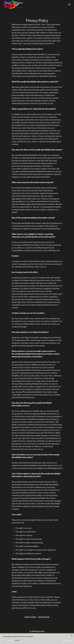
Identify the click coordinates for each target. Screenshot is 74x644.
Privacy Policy (31, 617)
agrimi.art (40, 631)
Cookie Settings (65, 640)
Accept (8, 640)
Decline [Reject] (17, 640)
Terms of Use (44, 617)
